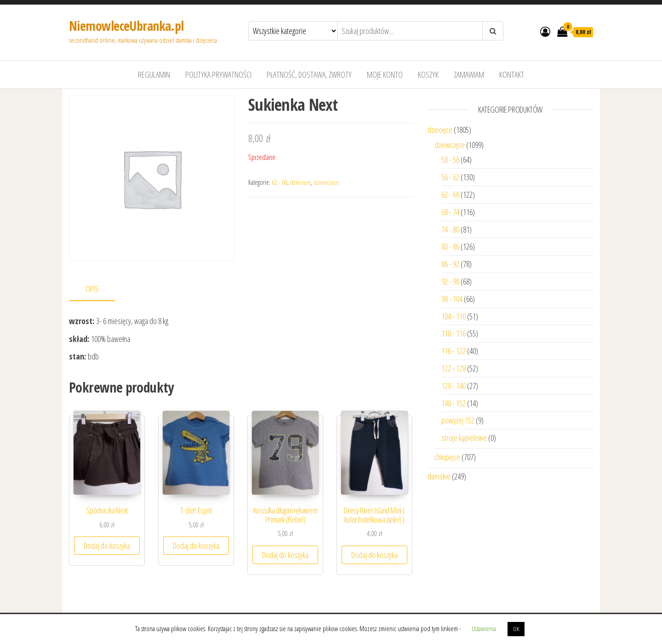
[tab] (99, 289)
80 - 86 (450, 246)
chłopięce (447, 457)
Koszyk (428, 74)
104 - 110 (454, 316)
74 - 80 (450, 229)
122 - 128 (454, 368)
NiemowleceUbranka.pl (126, 26)
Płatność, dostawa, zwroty (309, 74)
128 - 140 (454, 386)
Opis (92, 289)
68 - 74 (450, 212)
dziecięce (300, 182)
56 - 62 (450, 177)
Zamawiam (469, 74)
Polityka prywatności (218, 74)
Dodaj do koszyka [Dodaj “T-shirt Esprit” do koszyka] (196, 546)
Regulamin (154, 74)
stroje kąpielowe (464, 438)
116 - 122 (454, 351)
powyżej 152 (458, 420)
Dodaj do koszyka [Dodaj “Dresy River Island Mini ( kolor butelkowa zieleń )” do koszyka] (374, 555)
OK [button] (516, 629)
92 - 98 (450, 281)
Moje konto (385, 74)
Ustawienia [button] (484, 628)
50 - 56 (450, 160)
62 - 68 (280, 182)
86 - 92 (450, 264)
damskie (439, 476)
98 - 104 (452, 299)
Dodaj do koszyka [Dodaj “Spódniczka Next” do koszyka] (107, 546)
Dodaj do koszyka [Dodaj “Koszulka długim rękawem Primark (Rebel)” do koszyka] (285, 555)
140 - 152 (454, 403)
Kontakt (512, 74)
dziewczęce (326, 182)
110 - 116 (454, 333)
